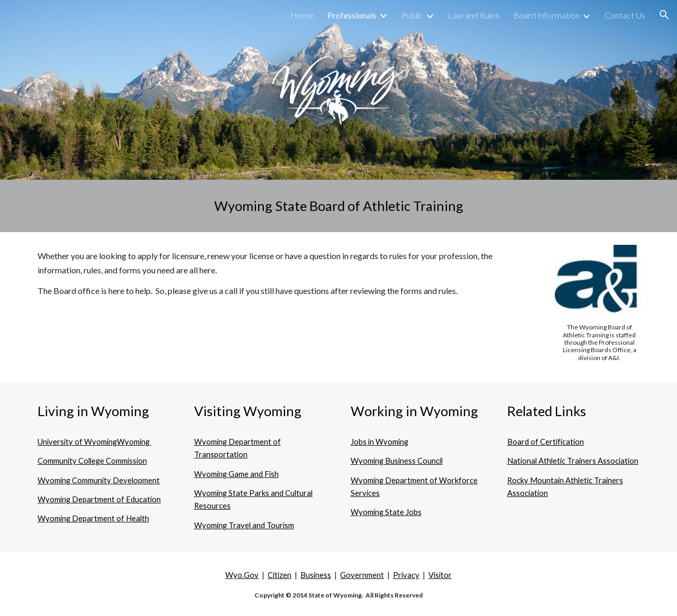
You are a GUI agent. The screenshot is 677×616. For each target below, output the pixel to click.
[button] (664, 15)
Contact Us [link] (625, 15)
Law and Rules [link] (474, 15)
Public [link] (412, 15)
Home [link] (302, 15)
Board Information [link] (546, 15)
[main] (338, 206)
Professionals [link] (352, 15)
